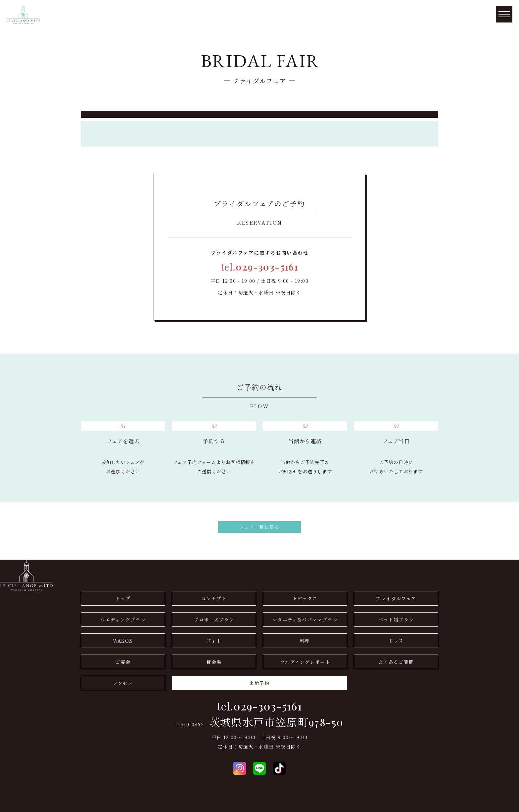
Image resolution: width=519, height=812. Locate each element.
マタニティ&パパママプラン (305, 620)
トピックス (305, 598)
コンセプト (214, 598)
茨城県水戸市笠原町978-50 (276, 722)
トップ (123, 598)
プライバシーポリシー (25, 798)
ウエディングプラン (123, 620)
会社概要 (10, 780)
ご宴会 (123, 662)
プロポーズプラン (214, 620)
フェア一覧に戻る (259, 527)
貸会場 (214, 662)
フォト (214, 641)
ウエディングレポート (305, 662)
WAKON (123, 641)
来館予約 (259, 683)
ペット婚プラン (396, 620)
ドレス (396, 641)
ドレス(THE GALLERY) (28, 789)
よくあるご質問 (396, 662)
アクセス (123, 683)
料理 (305, 641)
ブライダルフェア (396, 598)
